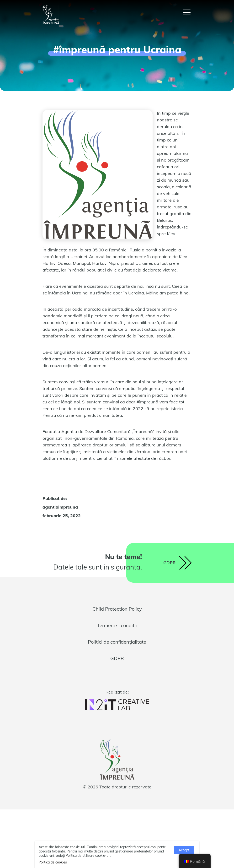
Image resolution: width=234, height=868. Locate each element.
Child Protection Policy (117, 609)
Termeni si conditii (117, 625)
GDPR (117, 658)
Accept (184, 850)
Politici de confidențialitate (117, 642)
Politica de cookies (53, 862)
